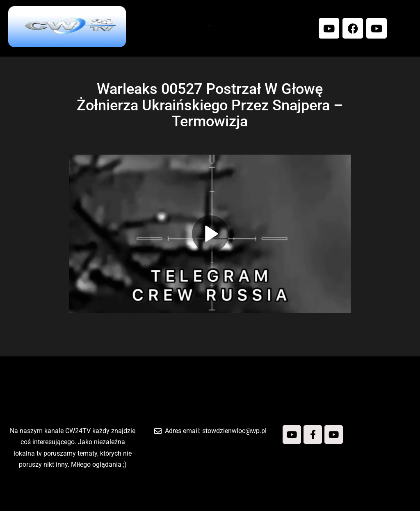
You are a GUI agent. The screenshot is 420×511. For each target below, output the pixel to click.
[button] (210, 28)
